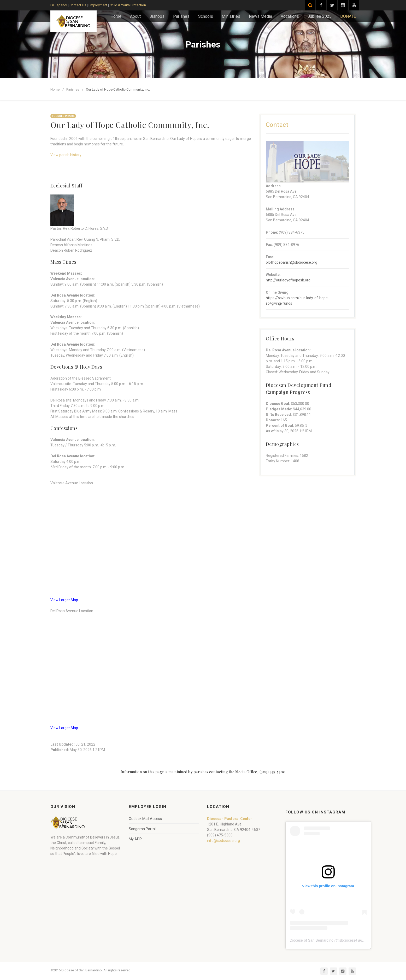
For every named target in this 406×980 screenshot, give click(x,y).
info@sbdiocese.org (223, 841)
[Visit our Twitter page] (332, 5)
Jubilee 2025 (320, 16)
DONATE (348, 16)
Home (116, 16)
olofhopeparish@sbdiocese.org (292, 262)
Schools (206, 16)
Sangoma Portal (142, 829)
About (135, 16)
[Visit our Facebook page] (321, 5)
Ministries (231, 16)
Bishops (157, 16)
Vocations (290, 16)
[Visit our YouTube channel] (354, 5)
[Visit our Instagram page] (343, 5)
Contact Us (78, 5)
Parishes (181, 16)
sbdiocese (348, 940)
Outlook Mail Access (145, 819)
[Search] (310, 5)
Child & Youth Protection (128, 5)
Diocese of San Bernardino (312, 940)
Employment (98, 5)
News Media (260, 16)
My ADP (135, 839)
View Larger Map (64, 600)
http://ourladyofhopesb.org (288, 280)
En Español (59, 5)
